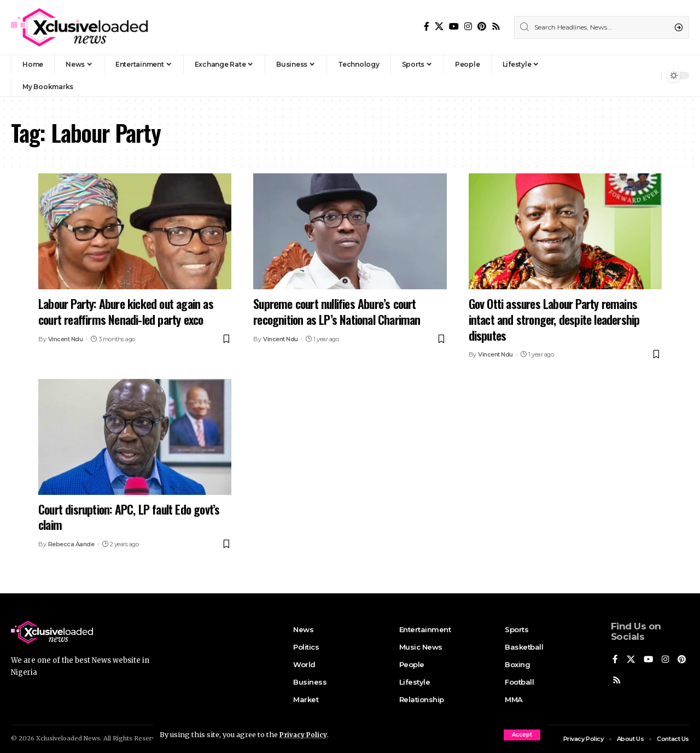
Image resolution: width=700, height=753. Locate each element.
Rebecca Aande (71, 544)
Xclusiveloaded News (68, 738)
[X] (439, 27)
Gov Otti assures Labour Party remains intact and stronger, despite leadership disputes (554, 319)
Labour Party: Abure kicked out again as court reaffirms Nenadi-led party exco (126, 311)
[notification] (650, 75)
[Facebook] (427, 27)
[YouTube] (454, 27)
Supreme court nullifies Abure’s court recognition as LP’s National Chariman (337, 311)
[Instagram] (468, 27)
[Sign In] (629, 75)
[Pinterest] (482, 27)
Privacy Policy (305, 734)
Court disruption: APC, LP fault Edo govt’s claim (129, 517)
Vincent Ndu (66, 339)
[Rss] (496, 27)
